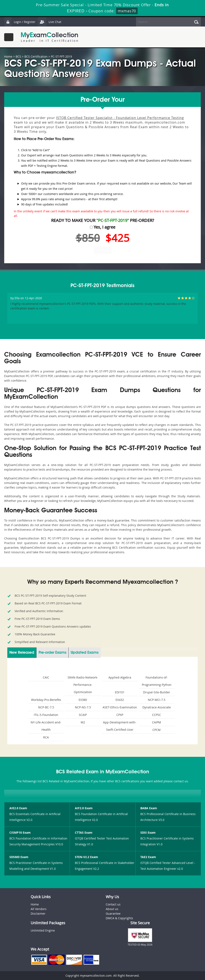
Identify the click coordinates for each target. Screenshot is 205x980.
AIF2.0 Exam (84, 808)
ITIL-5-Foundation (46, 715)
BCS (18, 56)
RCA (46, 737)
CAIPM (157, 722)
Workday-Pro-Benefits (46, 700)
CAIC (46, 677)
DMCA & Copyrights (119, 918)
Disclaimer (38, 914)
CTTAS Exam (84, 832)
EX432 (120, 700)
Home (8, 56)
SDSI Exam (148, 832)
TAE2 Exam (148, 857)
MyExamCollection (49, 37)
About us (112, 909)
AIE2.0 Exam (18, 808)
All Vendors (39, 909)
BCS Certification (36, 56)
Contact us (113, 904)
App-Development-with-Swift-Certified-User (120, 726)
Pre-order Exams (52, 653)
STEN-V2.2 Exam (86, 857)
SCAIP (83, 715)
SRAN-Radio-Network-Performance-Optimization (83, 685)
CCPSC (157, 715)
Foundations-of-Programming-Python (157, 681)
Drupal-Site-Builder (157, 692)
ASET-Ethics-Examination (120, 707)
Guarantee (113, 914)
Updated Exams (85, 653)
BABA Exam (149, 808)
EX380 (83, 700)
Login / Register (20, 22)
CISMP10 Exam (20, 832)
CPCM (157, 730)
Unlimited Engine (43, 930)
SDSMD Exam (19, 857)
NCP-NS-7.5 (83, 707)
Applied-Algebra (120, 677)
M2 (83, 722)
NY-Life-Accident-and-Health (46, 726)
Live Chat (49, 22)
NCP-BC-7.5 (46, 707)
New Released (22, 653)
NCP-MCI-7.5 (157, 700)
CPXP (120, 715)
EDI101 (120, 692)
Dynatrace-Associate (157, 707)
